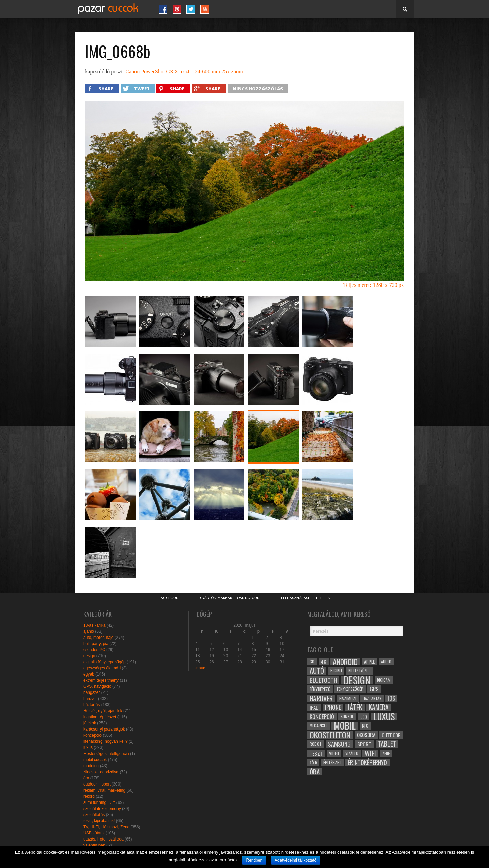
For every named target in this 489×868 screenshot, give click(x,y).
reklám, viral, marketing (104, 790)
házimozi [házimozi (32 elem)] (348, 698)
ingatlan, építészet (100, 717)
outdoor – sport (97, 784)
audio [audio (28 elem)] (386, 661)
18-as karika (94, 625)
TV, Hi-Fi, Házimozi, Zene (106, 827)
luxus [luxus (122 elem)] (384, 717)
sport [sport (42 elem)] (364, 744)
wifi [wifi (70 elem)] (370, 753)
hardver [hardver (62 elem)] (321, 698)
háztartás (92, 705)
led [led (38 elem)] (364, 717)
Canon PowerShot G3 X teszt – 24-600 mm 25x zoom (184, 71)
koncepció (92, 735)
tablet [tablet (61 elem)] (387, 744)
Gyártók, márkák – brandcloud (230, 598)
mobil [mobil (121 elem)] (345, 726)
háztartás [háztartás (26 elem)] (372, 698)
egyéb (89, 674)
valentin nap (94, 845)
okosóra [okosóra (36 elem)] (366, 735)
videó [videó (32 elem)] (334, 753)
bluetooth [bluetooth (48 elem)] (323, 680)
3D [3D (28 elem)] (312, 661)
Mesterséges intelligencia (106, 754)
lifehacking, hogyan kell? (105, 741)
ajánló (89, 631)
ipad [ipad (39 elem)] (314, 707)
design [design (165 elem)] (357, 680)
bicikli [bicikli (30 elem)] (336, 671)
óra (86, 778)
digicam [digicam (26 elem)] (384, 680)
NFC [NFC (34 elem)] (365, 726)
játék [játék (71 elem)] (355, 707)
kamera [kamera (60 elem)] (379, 707)
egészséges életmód (102, 668)
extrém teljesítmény (101, 680)
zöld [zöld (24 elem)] (313, 762)
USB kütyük (94, 833)
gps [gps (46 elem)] (374, 689)
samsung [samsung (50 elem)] (339, 744)
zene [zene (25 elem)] (386, 753)
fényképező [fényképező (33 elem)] (320, 689)
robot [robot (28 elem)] (316, 744)
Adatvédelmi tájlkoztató (296, 860)
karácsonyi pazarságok (104, 729)
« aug (200, 668)
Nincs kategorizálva (101, 772)
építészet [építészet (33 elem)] (332, 762)
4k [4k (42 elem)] (324, 662)
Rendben (254, 860)
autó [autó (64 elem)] (317, 671)
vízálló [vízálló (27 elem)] (352, 753)
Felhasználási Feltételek (305, 598)
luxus (88, 747)
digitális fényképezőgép (104, 662)
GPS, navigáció (97, 686)
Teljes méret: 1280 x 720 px (374, 285)
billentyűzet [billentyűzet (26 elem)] (359, 671)
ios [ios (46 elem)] (391, 698)
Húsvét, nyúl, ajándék (103, 711)
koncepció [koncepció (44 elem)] (322, 717)
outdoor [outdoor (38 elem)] (391, 735)
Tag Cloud (169, 598)
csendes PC (94, 650)
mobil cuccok (95, 760)
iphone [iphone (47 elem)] (333, 707)
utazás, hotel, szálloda (103, 839)
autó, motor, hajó (98, 638)
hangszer (92, 692)
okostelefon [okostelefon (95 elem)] (330, 735)
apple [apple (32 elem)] (369, 662)
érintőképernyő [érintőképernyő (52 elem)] (367, 762)
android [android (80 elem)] (345, 662)
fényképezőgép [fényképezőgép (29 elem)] (350, 689)
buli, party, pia (96, 644)
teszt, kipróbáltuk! (99, 821)
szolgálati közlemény (102, 809)
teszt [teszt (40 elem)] (316, 753)
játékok (90, 723)
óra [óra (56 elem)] (315, 772)
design (89, 656)
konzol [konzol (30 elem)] (347, 716)
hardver (90, 699)
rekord (89, 796)
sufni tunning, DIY (99, 802)
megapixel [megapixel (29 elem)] (319, 726)
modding (91, 766)
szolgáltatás (94, 815)
